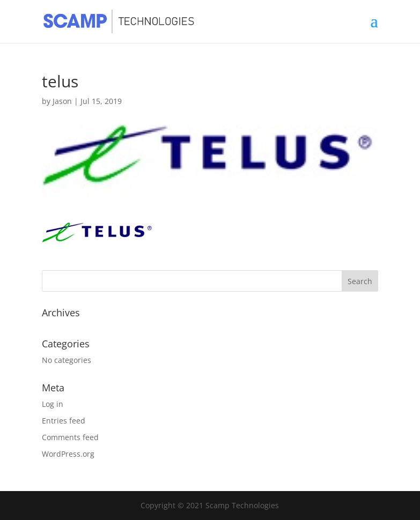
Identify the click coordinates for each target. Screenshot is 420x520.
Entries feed (64, 421)
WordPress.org (68, 454)
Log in (53, 404)
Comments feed (70, 437)
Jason (62, 101)
